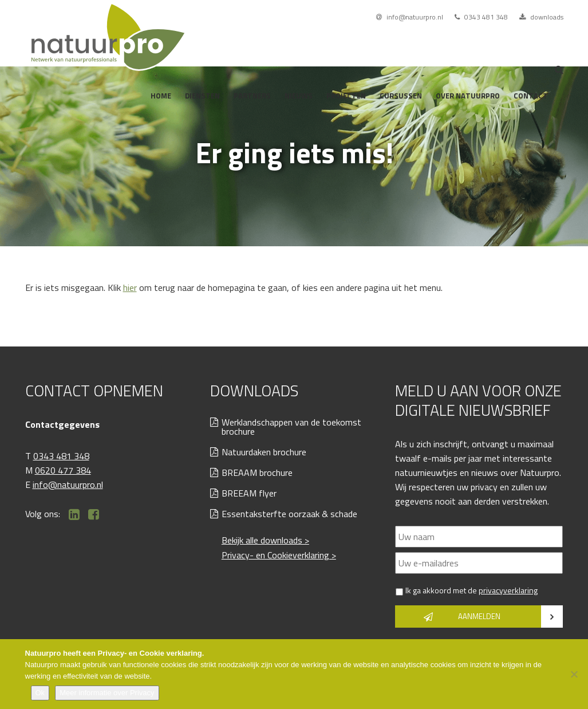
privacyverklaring (508, 590)
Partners (252, 96)
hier (130, 287)
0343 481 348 (481, 17)
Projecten (346, 96)
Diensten (202, 96)
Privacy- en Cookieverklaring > (279, 555)
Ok (40, 693)
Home (161, 96)
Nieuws (299, 96)
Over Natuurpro (468, 96)
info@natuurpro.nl (410, 17)
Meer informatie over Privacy (107, 693)
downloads (541, 17)
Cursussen (401, 96)
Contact (531, 96)
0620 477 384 (63, 470)
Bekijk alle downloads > (265, 540)
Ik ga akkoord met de (471, 590)
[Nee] (574, 674)
